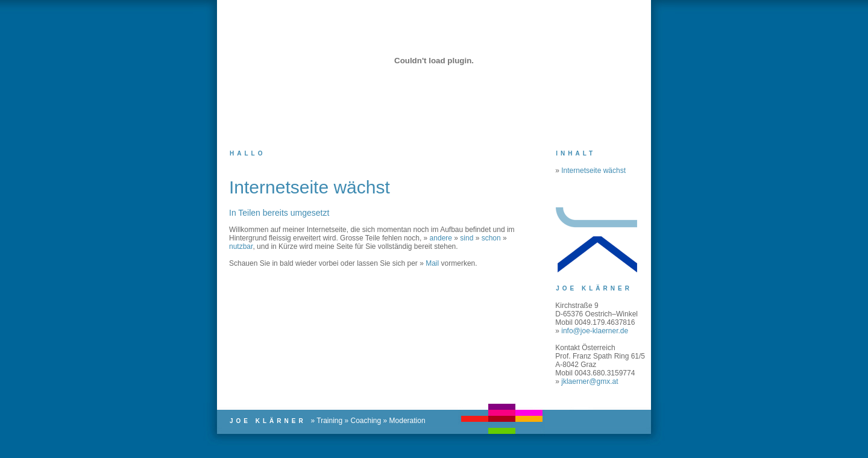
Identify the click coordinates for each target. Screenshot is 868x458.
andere (441, 238)
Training (329, 421)
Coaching (366, 421)
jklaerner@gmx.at (590, 381)
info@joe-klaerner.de (595, 331)
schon (491, 238)
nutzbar (241, 246)
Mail (432, 263)
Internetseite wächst (593, 171)
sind (467, 238)
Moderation (407, 421)
